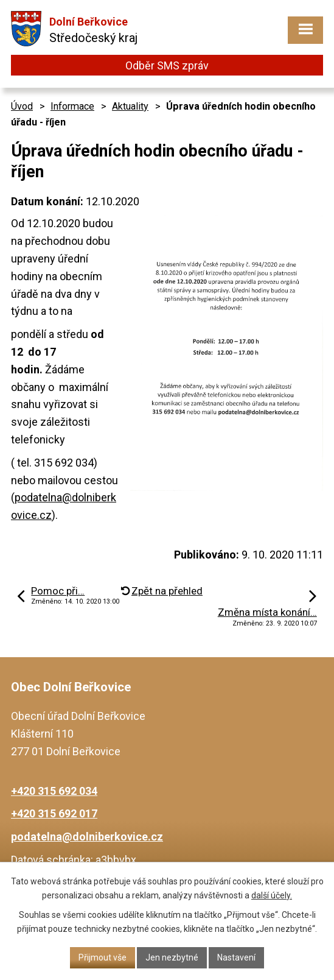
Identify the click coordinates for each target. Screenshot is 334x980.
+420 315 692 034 (54, 791)
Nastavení (236, 957)
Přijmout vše (103, 957)
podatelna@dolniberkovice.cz (87, 837)
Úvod (22, 106)
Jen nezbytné (172, 957)
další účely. (272, 895)
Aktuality (130, 106)
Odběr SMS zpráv (167, 65)
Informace (72, 106)
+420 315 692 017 (54, 813)
